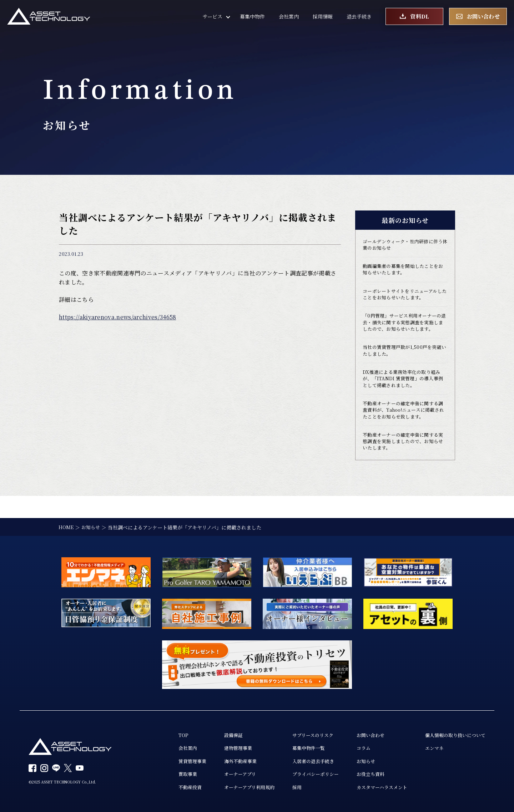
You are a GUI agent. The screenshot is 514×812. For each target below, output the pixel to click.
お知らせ (358, 760)
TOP (165, 733)
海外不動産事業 (226, 760)
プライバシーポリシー (305, 773)
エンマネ (430, 746)
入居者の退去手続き (303, 760)
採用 (285, 787)
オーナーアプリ (225, 773)
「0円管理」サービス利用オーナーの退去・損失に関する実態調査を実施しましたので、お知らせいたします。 (405, 331)
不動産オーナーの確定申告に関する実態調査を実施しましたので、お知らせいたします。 (403, 460)
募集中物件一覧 (298, 746)
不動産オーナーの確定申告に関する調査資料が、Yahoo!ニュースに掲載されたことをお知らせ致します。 (404, 427)
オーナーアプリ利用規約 (235, 787)
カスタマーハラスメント (375, 787)
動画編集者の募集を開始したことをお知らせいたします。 (403, 271)
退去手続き (359, 18)
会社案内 (289, 18)
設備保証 (218, 733)
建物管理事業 (223, 746)
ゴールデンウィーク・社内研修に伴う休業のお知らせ (403, 245)
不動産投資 (173, 787)
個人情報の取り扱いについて (453, 733)
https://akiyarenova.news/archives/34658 (117, 317)
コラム (356, 746)
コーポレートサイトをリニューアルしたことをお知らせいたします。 (403, 298)
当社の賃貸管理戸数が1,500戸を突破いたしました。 (405, 364)
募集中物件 (252, 18)
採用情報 (323, 18)
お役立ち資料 (363, 773)
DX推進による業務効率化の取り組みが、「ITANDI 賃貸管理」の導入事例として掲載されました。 (405, 394)
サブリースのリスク (302, 733)
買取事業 (170, 773)
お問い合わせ (363, 733)
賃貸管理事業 (175, 760)
